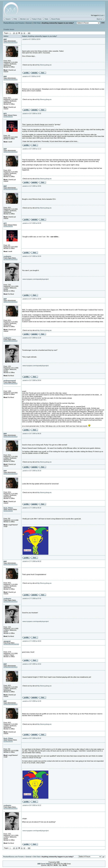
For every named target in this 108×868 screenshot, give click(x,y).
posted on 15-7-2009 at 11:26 (32, 338)
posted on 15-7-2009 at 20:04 (32, 380)
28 (14, 33)
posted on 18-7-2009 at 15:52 (32, 664)
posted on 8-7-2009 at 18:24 (31, 39)
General (29, 23)
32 (24, 33)
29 (17, 33)
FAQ (14, 19)
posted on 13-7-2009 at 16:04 (32, 256)
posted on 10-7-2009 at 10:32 (32, 114)
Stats (45, 19)
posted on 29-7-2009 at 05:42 (32, 738)
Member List (24, 19)
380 (29, 33)
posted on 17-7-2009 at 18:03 (32, 641)
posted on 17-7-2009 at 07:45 (32, 599)
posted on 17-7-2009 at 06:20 (32, 561)
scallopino (7, 256)
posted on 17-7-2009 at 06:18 (32, 508)
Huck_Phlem (8, 508)
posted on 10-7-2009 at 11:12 (32, 149)
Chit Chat (37, 23)
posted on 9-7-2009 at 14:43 (31, 76)
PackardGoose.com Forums (14, 23)
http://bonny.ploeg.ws (44, 65)
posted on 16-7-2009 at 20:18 (32, 471)
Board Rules (55, 19)
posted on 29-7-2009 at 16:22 (32, 805)
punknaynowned (10, 380)
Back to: (101, 19)
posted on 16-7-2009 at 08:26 (32, 434)
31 (22, 33)
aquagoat (7, 641)
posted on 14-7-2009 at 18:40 (32, 299)
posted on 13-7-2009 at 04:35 (32, 223)
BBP (5, 39)
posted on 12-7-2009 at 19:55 (32, 186)
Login (102, 15)
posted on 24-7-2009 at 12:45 (32, 701)
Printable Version (9, 29)
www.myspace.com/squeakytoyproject (36, 279)
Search (7, 19)
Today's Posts (36, 19)
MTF (5, 114)
